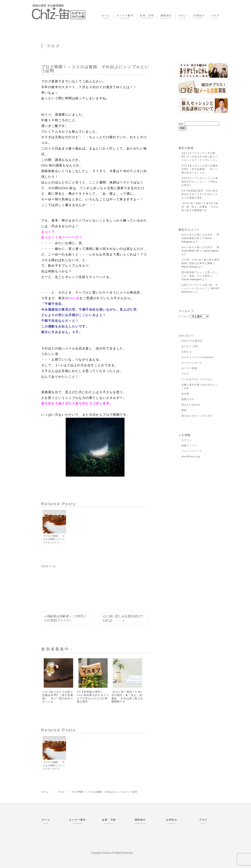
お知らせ (187, 352)
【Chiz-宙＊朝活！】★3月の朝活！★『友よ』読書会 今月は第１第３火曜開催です (127, 697)
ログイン (187, 440)
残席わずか (188, 399)
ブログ (185, 374)
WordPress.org (191, 457)
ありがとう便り (190, 346)
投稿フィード (189, 446)
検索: (181, 124)
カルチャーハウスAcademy (197, 357)
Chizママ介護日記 (192, 341)
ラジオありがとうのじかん (197, 379)
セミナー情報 (189, 368)
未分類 (185, 394)
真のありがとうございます (197, 416)
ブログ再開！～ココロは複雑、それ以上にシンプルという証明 (95, 69)
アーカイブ (184, 316)
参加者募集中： (58, 649)
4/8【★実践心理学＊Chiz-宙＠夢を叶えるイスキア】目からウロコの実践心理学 (93, 697)
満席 (184, 410)
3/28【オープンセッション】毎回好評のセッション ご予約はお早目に (200, 182)
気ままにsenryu (191, 405)
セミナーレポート (192, 363)
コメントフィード (192, 451)
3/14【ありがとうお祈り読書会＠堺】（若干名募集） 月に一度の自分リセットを (58, 697)
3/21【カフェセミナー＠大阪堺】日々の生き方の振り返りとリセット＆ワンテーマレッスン (200, 157)
